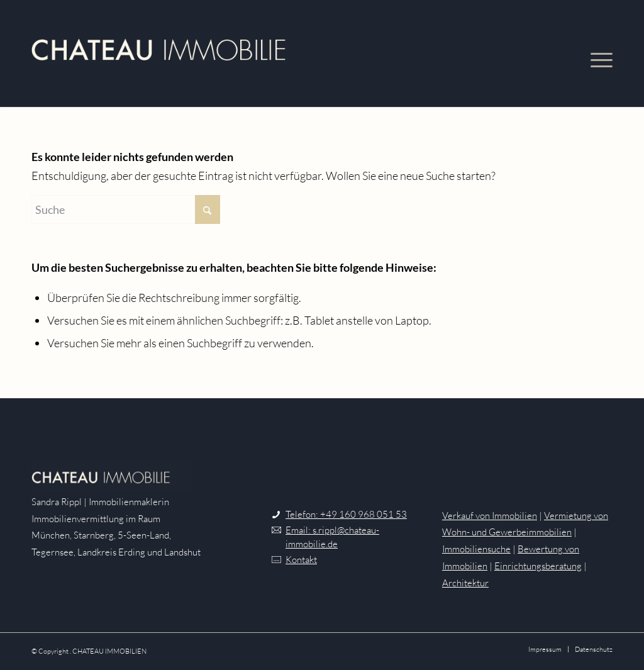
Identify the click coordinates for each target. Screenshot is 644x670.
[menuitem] (595, 53)
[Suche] (126, 209)
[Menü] (595, 53)
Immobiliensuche (476, 549)
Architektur (465, 583)
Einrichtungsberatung (538, 566)
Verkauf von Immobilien (490, 516)
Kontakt (301, 560)
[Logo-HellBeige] (159, 53)
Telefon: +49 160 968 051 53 (346, 514)
